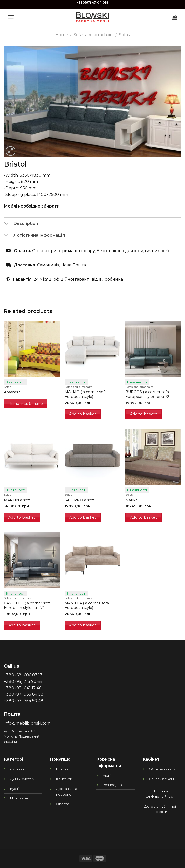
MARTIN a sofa (17, 500)
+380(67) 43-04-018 (93, 2)
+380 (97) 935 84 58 (24, 694)
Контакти (64, 779)
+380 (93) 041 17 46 (23, 688)
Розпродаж (112, 785)
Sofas (124, 35)
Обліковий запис (163, 769)
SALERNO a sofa (80, 500)
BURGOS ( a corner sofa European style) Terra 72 (147, 394)
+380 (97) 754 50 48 (24, 701)
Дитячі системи (23, 779)
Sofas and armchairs (94, 35)
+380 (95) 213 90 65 (23, 681)
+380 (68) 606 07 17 (23, 675)
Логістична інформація (34, 236)
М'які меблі (19, 798)
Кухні (14, 789)
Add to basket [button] (83, 414)
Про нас (63, 769)
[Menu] (11, 17)
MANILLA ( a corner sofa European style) (87, 606)
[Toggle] (8, 224)
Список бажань (162, 779)
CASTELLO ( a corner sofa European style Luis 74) (27, 606)
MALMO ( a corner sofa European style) (86, 394)
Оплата (63, 804)
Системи (18, 769)
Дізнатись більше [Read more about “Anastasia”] (26, 404)
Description (21, 224)
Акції (107, 775)
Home (62, 35)
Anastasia (12, 392)
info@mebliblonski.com (27, 723)
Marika (131, 500)
